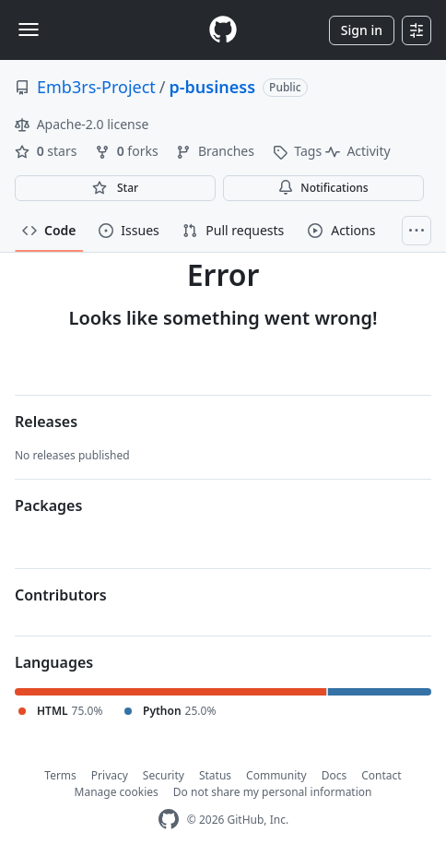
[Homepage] (223, 30)
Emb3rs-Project (96, 87)
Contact (381, 775)
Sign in (362, 30)
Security (164, 775)
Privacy (110, 775)
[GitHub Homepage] (169, 820)
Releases (46, 422)
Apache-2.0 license (82, 124)
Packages (48, 505)
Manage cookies (117, 792)
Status (215, 775)
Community (276, 775)
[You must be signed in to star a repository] (115, 188)
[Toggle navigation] (29, 30)
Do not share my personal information (273, 792)
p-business (213, 87)
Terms (60, 775)
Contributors (61, 595)
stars (47, 151)
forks (128, 151)
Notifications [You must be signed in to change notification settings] (323, 188)
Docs (334, 775)
